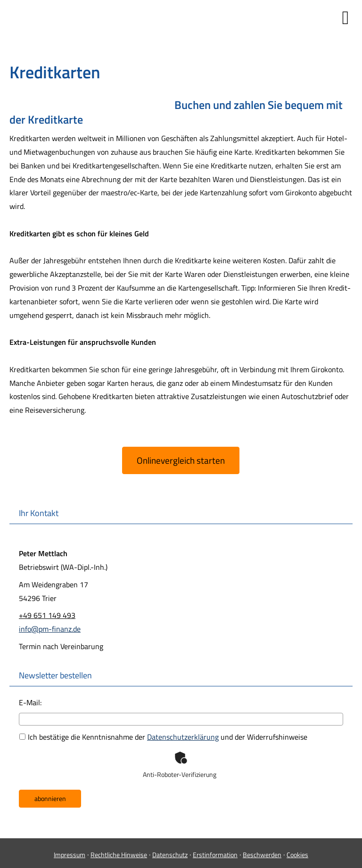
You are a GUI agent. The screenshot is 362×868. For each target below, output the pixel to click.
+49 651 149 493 (47, 615)
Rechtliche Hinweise (119, 855)
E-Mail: (30, 702)
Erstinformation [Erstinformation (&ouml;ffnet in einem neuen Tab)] (215, 855)
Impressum (70, 855)
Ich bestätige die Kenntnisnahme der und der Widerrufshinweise (163, 737)
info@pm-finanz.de (50, 629)
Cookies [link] (297, 855)
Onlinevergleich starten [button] (181, 460)
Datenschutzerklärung (183, 737)
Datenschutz (170, 855)
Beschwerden (262, 855)
